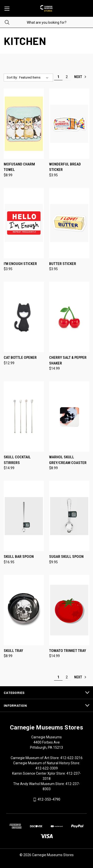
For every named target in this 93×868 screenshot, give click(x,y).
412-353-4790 (49, 799)
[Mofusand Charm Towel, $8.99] (24, 124)
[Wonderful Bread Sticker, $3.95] (69, 124)
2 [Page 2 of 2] (67, 77)
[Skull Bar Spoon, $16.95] (24, 516)
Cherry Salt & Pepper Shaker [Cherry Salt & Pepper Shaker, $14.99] (68, 360)
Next (80, 77)
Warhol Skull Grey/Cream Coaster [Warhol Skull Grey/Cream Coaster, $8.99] (68, 460)
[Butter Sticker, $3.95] (69, 223)
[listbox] (35, 78)
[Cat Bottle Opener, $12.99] (24, 317)
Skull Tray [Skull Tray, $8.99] (13, 651)
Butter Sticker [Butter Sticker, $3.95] (63, 264)
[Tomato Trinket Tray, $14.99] (69, 610)
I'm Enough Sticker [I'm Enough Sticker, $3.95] (20, 264)
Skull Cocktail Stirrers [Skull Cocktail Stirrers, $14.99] (17, 460)
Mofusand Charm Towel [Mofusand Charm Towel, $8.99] (19, 167)
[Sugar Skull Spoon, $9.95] (69, 516)
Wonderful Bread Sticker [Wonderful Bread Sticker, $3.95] (65, 167)
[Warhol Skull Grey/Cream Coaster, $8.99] (69, 416)
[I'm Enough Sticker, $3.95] (24, 223)
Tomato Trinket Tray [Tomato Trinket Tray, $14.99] (68, 651)
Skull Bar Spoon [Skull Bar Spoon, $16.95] (19, 557)
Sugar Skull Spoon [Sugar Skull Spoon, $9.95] (66, 557)
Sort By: (12, 77)
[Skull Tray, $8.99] (24, 610)
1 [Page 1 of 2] (58, 77)
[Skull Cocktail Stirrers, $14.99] (24, 416)
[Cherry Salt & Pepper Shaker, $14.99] (69, 317)
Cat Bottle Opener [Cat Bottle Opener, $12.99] (20, 358)
